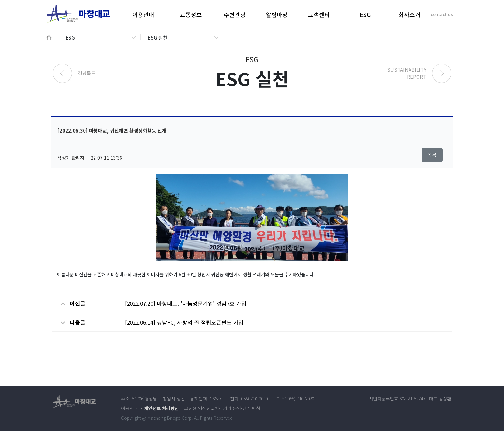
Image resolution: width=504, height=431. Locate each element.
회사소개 (410, 14)
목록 (432, 155)
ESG (365, 14)
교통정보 (191, 14)
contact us (442, 14)
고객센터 (319, 14)
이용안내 (143, 14)
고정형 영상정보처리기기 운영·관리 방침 (222, 408)
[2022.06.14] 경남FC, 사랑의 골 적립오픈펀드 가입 (184, 322)
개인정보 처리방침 (161, 408)
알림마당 (277, 14)
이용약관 (130, 408)
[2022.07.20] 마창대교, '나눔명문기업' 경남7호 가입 (186, 303)
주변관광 (235, 14)
